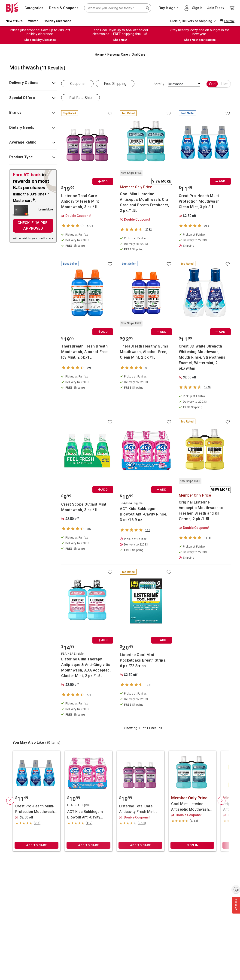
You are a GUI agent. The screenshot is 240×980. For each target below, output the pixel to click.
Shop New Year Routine (200, 40)
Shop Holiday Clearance (40, 40)
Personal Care (118, 54)
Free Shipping (115, 84)
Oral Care (138, 54)
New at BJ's (14, 21)
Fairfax (229, 21)
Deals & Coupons (64, 8)
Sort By (159, 84)
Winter (33, 21)
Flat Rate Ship (81, 98)
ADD (103, 181)
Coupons (77, 84)
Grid (212, 84)
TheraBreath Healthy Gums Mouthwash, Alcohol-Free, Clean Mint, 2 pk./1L (144, 352)
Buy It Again (169, 8)
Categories (34, 8)
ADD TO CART (36, 845)
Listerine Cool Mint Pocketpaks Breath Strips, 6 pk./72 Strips (143, 660)
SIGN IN (193, 845)
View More (162, 181)
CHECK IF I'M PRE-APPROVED (33, 226)
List (224, 84)
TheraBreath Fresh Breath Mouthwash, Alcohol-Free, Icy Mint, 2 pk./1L (85, 352)
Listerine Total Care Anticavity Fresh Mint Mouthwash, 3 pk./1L (80, 201)
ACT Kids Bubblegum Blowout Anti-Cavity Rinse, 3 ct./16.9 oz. (144, 514)
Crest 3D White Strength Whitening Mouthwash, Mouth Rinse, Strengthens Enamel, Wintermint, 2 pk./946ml (202, 357)
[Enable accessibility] (236, 889)
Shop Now (120, 40)
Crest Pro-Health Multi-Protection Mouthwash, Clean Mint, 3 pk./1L (200, 201)
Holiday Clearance (57, 21)
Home (99, 54)
